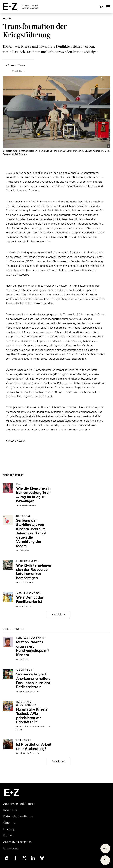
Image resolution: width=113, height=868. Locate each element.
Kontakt (8, 835)
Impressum (11, 848)
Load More (58, 614)
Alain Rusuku (26, 727)
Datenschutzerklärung (18, 816)
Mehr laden (58, 761)
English (102, 7)
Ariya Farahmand (28, 506)
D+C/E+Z (25, 551)
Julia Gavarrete (27, 583)
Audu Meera (26, 606)
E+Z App (9, 829)
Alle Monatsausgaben (17, 842)
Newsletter (10, 810)
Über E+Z (10, 823)
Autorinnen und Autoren (19, 804)
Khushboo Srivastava (30, 691)
